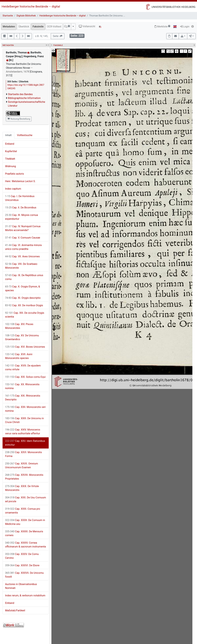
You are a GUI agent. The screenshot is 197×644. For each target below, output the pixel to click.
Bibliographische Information (24, 98)
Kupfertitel (11, 151)
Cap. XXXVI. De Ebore (22, 565)
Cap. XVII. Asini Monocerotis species (19, 356)
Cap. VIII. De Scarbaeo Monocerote (21, 266)
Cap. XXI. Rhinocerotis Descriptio (23, 398)
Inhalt (8, 135)
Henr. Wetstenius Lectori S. (20, 181)
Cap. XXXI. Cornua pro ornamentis (23, 511)
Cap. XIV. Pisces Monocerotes (19, 326)
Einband (10, 144)
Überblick (24, 27)
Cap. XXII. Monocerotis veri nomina (25, 409)
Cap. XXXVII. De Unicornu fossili (24, 575)
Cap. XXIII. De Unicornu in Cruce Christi (24, 420)
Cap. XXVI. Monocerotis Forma (23, 454)
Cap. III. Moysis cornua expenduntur (21, 217)
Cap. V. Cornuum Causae (23, 238)
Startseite (8, 16)
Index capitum (13, 189)
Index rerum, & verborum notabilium (25, 595)
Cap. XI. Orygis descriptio (23, 298)
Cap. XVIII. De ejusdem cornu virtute (23, 367)
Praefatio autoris (14, 174)
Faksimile (38, 27)
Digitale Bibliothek (26, 16)
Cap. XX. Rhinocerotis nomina (22, 386)
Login (185, 27)
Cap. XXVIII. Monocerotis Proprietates (24, 477)
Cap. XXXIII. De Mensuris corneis (24, 533)
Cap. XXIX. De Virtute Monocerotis (22, 488)
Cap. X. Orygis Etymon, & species (23, 288)
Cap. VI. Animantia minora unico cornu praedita (23, 247)
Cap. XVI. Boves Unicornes (25, 347)
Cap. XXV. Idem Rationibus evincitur (25, 443)
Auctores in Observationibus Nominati (21, 586)
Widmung (11, 166)
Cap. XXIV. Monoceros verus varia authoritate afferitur (23, 432)
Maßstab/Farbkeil (15, 610)
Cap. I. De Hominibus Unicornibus (20, 198)
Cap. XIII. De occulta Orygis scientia (25, 315)
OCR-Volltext (54, 27)
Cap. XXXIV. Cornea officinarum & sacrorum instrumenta (25, 545)
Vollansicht (87, 26)
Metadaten (9, 27)
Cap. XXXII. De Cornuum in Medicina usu (25, 522)
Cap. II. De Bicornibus (21, 208)
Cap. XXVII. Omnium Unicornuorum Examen (22, 465)
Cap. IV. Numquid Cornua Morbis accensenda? (23, 228)
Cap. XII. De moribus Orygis (24, 305)
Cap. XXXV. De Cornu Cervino (22, 556)
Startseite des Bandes (20, 94)
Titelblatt (10, 159)
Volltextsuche (25, 135)
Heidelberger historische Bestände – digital (31, 6)
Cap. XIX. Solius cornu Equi (25, 377)
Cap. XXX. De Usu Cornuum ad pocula (26, 499)
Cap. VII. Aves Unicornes (22, 256)
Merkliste (162, 27)
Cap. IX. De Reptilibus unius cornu (24, 277)
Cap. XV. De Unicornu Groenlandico (22, 337)
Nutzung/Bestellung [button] (19, 119)
